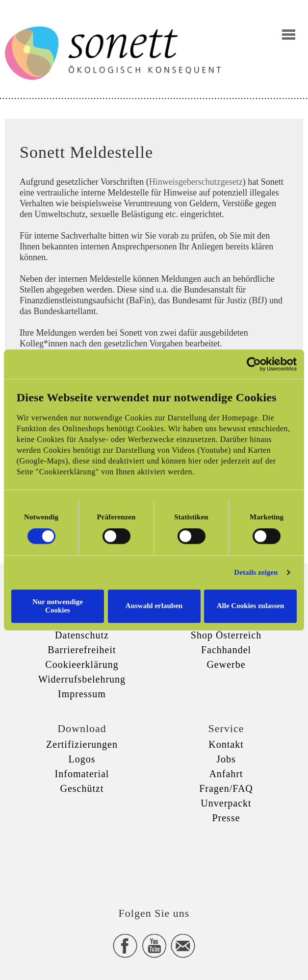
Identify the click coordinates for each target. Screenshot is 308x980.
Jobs (226, 759)
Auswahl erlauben (154, 606)
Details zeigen (256, 572)
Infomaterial (82, 774)
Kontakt (226, 744)
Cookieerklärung (82, 664)
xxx (154, 856)
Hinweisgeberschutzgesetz (196, 182)
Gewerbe (226, 664)
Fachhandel (226, 650)
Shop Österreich (226, 635)
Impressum (82, 694)
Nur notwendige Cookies (58, 606)
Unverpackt (226, 803)
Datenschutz (82, 635)
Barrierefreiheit (82, 650)
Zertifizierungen (82, 744)
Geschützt (82, 788)
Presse (226, 818)
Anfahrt (226, 774)
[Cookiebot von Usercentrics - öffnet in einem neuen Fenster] (254, 364)
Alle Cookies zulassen (251, 606)
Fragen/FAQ (226, 788)
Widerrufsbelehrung (82, 679)
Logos (82, 759)
